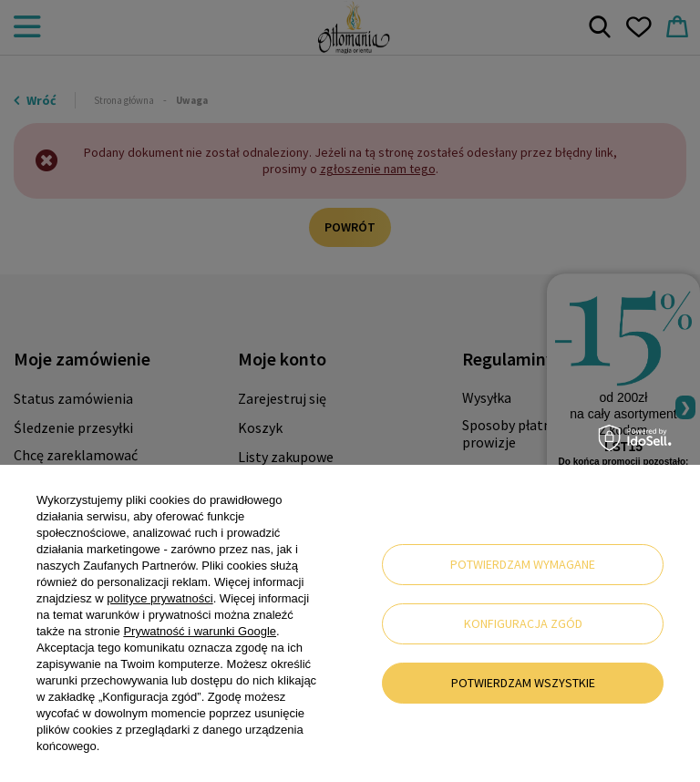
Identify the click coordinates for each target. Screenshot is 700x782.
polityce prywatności (160, 598)
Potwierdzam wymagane (523, 564)
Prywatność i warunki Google (200, 631)
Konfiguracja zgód (523, 623)
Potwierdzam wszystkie (523, 683)
